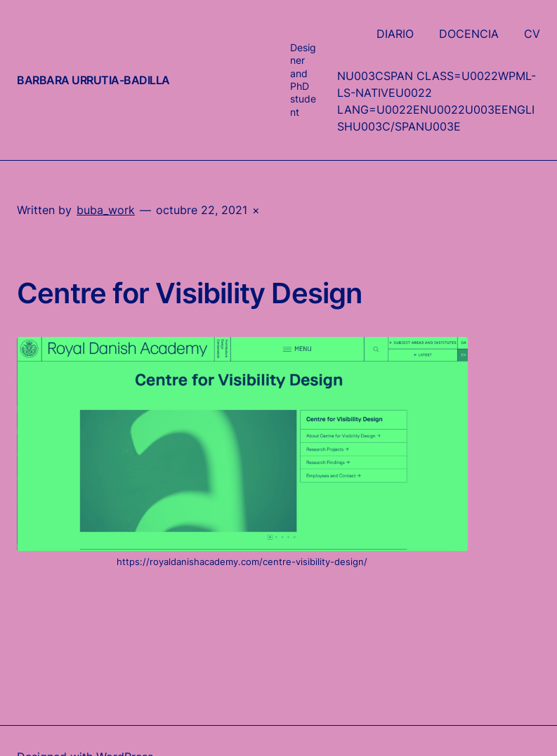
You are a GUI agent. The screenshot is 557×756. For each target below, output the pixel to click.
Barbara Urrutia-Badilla (93, 80)
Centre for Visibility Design (190, 293)
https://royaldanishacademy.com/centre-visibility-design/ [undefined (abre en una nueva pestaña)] (242, 562)
